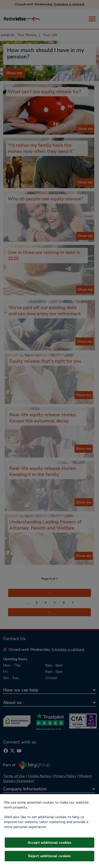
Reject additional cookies (49, 856)
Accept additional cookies (49, 843)
